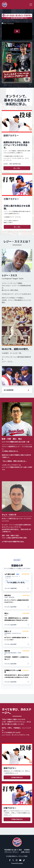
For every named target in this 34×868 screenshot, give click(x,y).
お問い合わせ (25, 852)
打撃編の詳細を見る (17, 819)
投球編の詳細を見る (17, 777)
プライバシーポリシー (12, 852)
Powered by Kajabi (17, 863)
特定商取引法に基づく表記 (13, 850)
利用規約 (27, 850)
